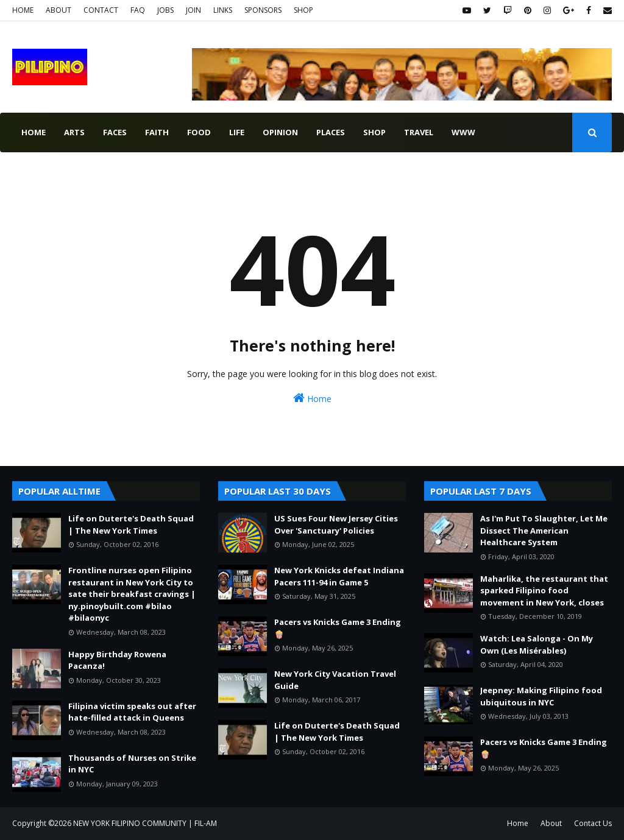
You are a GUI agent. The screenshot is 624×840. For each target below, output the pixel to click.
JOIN (193, 10)
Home (312, 398)
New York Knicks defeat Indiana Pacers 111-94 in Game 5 (339, 576)
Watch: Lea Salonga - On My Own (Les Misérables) (537, 644)
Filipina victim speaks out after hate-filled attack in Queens (132, 712)
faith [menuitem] (157, 132)
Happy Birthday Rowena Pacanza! (117, 660)
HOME (23, 10)
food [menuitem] (199, 132)
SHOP (303, 10)
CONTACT (101, 10)
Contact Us (593, 823)
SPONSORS (263, 10)
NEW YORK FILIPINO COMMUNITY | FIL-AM (145, 823)
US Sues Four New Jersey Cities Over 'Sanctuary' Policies (336, 524)
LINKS (223, 10)
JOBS (165, 10)
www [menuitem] (463, 132)
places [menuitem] (331, 132)
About (551, 823)
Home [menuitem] (34, 132)
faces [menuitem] (115, 132)
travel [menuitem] (419, 132)
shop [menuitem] (374, 132)
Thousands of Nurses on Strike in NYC (132, 764)
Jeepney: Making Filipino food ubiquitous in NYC (541, 696)
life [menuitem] (237, 132)
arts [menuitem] (74, 132)
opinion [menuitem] (280, 132)
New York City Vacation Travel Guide (335, 680)
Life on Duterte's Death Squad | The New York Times (131, 524)
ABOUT (58, 10)
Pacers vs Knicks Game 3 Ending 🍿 (338, 628)
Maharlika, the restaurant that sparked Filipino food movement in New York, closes (544, 591)
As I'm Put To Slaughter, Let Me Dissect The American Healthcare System (544, 530)
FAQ (138, 10)
